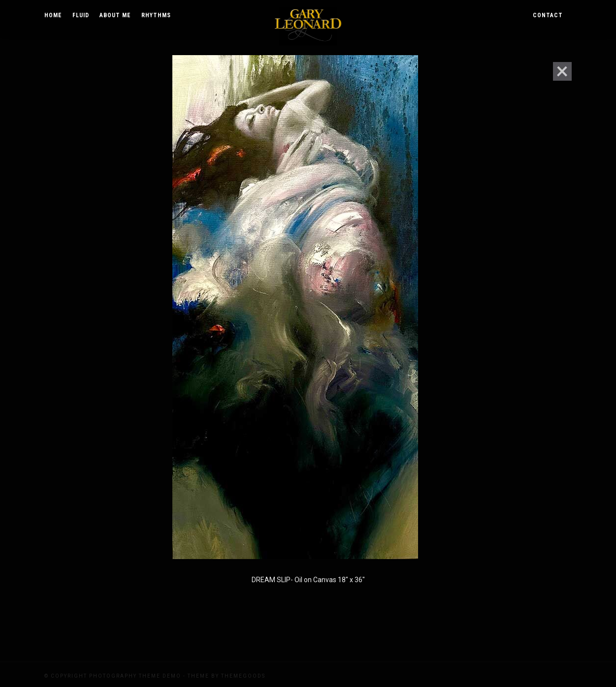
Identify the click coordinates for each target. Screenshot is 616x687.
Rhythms (156, 15)
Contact (548, 15)
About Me (115, 15)
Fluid (81, 15)
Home (53, 15)
